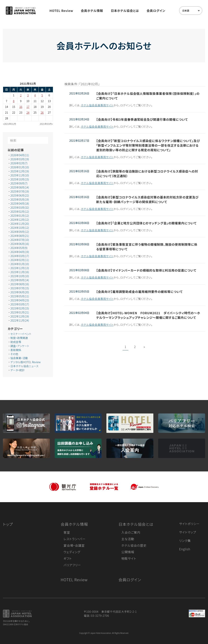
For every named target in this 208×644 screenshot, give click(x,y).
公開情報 (128, 552)
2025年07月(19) (20, 191)
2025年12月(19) (20, 171)
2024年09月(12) (20, 232)
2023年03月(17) (20, 304)
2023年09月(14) (20, 280)
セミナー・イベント (21, 334)
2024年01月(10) (20, 264)
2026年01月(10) (20, 167)
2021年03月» (46, 124)
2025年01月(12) (20, 216)
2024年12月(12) (20, 220)
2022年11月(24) (20, 320)
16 (21, 107)
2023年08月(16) (20, 284)
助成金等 (16, 342)
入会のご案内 (131, 532)
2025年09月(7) (19, 183)
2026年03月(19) (20, 159)
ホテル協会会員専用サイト (97, 105)
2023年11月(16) (20, 272)
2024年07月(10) (20, 240)
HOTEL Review (61, 11)
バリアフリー (72, 565)
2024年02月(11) (20, 260)
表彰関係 (16, 350)
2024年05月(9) (19, 248)
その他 (14, 354)
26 (42, 112)
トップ (8, 524)
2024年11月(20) (20, 224)
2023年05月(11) (20, 296)
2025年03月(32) (20, 208)
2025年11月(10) (20, 175)
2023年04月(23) (20, 300)
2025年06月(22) (20, 195)
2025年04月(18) (20, 203)
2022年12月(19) (20, 316)
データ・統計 (18, 370)
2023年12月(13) (20, 268)
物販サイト (129, 558)
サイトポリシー (189, 524)
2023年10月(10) (20, 276)
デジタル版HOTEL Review (25, 362)
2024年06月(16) (20, 244)
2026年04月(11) (20, 155)
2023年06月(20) (20, 292)
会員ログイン (156, 11)
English (185, 549)
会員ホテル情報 (92, 11)
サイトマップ (188, 532)
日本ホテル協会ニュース (24, 366)
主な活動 (128, 539)
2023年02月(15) (20, 308)
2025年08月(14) (20, 187)
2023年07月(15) (20, 288)
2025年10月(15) (20, 179)
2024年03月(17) (20, 256)
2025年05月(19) (20, 199)
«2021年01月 (10, 124)
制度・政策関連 (19, 338)
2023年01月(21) (20, 312)
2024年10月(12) (20, 228)
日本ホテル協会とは (125, 11)
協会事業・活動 (19, 358)
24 (28, 112)
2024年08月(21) (20, 236)
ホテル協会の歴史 (134, 545)
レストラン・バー (74, 539)
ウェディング (72, 552)
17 (28, 107)
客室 (67, 532)
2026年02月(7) (19, 163)
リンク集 (185, 541)
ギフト (68, 558)
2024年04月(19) (20, 252)
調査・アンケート (20, 346)
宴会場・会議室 (74, 545)
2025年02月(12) (20, 212)
